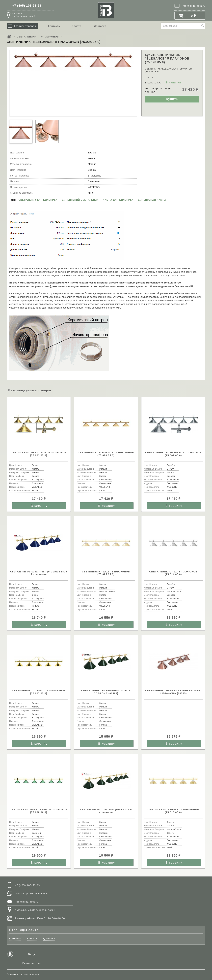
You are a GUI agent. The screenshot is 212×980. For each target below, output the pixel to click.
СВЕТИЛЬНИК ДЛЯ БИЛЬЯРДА (38, 200)
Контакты (54, 26)
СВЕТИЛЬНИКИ (26, 37)
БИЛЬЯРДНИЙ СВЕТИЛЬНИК (80, 200)
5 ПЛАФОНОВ (50, 37)
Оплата (76, 26)
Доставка (100, 26)
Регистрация (32, 963)
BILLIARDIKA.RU (28, 974)
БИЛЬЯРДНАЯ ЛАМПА (152, 200)
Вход (32, 954)
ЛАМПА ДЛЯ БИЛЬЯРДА (118, 200)
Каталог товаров (25, 26)
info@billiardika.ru (194, 6)
